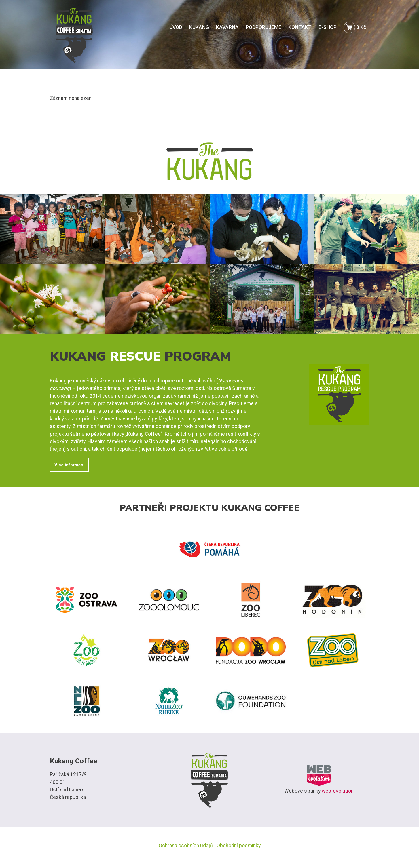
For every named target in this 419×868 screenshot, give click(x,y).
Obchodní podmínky (239, 846)
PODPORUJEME (263, 27)
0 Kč (355, 27)
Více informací (69, 465)
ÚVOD (176, 27)
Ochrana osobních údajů (186, 846)
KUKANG (199, 27)
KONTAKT (300, 27)
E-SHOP (328, 27)
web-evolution (338, 791)
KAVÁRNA (227, 27)
